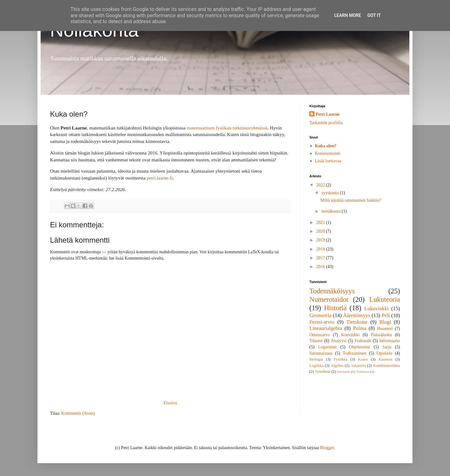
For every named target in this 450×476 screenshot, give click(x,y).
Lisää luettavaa (328, 161)
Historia (335, 308)
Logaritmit (327, 347)
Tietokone (357, 322)
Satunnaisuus (321, 353)
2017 (321, 258)
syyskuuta (331, 193)
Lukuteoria (385, 299)
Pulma (360, 328)
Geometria (320, 315)
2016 (321, 267)
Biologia (316, 359)
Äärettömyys (357, 315)
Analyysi (339, 341)
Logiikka (316, 366)
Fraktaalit (363, 341)
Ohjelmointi (360, 347)
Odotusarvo (320, 335)
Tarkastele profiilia (326, 123)
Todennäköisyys (332, 291)
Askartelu (358, 366)
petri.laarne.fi (160, 178)
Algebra (337, 366)
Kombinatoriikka (387, 366)
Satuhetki (343, 372)
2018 (321, 249)
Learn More (347, 15)
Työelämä (323, 372)
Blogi (385, 322)
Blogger (327, 448)
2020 (321, 231)
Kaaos (363, 359)
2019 (321, 240)
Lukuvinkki (377, 309)
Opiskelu (385, 353)
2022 (321, 185)
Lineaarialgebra (326, 328)
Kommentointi (328, 153)
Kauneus (385, 359)
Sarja (387, 347)
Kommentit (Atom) (78, 413)
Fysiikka (340, 359)
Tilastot (316, 341)
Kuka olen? (326, 146)
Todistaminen (354, 353)
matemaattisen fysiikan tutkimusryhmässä (227, 128)
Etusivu (170, 403)
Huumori (385, 329)
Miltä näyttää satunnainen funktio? (351, 200)
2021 (321, 223)
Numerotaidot (329, 299)
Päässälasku (381, 335)
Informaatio (390, 341)
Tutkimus (363, 372)
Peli (386, 315)
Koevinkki (350, 335)
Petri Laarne (328, 114)
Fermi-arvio (322, 322)
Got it (374, 15)
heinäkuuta (331, 211)
